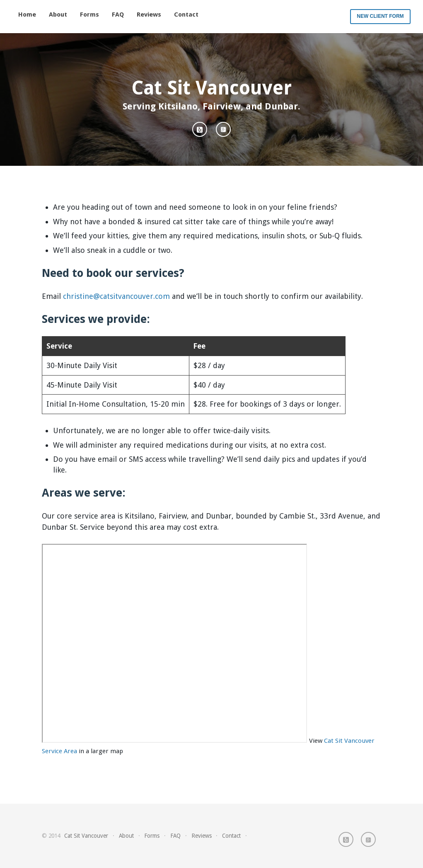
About (58, 15)
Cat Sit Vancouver (86, 836)
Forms (89, 15)
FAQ (118, 15)
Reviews (149, 15)
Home (27, 15)
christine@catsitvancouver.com (116, 296)
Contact (186, 15)
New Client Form (380, 16)
